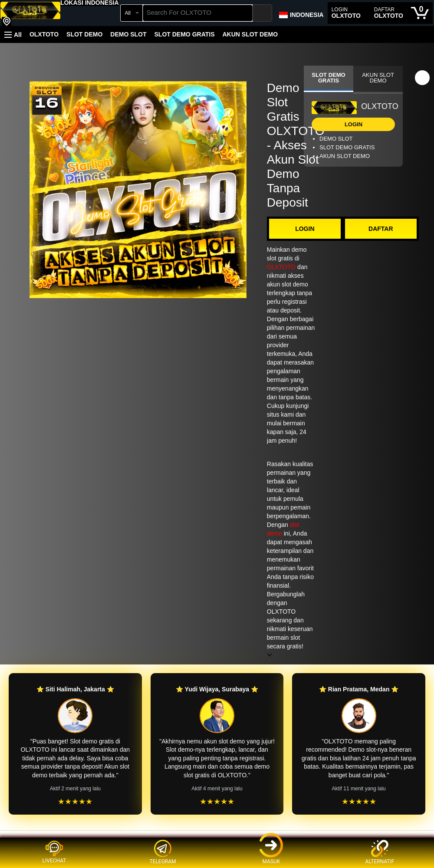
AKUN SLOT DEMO (250, 34)
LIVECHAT (54, 852)
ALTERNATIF (380, 852)
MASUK (271, 852)
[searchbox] (198, 13)
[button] (90, 3)
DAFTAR (381, 229)
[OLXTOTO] (30, 14)
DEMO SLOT (128, 34)
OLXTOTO (44, 34)
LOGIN (305, 229)
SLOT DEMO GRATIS (185, 34)
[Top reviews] (217, 838)
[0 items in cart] (420, 13)
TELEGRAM (163, 852)
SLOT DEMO (84, 34)
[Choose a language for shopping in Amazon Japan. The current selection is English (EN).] (301, 13)
